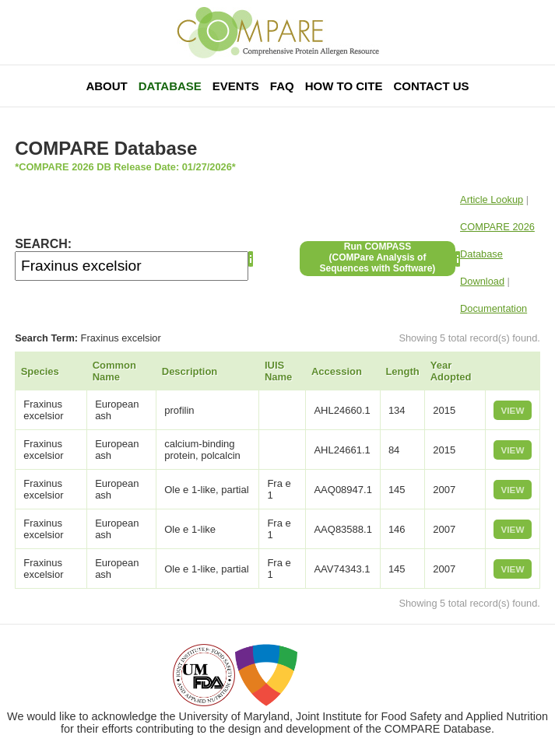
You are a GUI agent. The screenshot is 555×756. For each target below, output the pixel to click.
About (106, 86)
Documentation (494, 308)
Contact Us (431, 86)
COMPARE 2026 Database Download (497, 254)
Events (236, 86)
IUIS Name (278, 371)
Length (402, 371)
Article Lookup (492, 199)
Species (40, 371)
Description (190, 371)
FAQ (282, 86)
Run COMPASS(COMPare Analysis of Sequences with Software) (378, 257)
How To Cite (344, 86)
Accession (337, 371)
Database (170, 86)
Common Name (114, 371)
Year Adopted (451, 371)
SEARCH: (43, 244)
